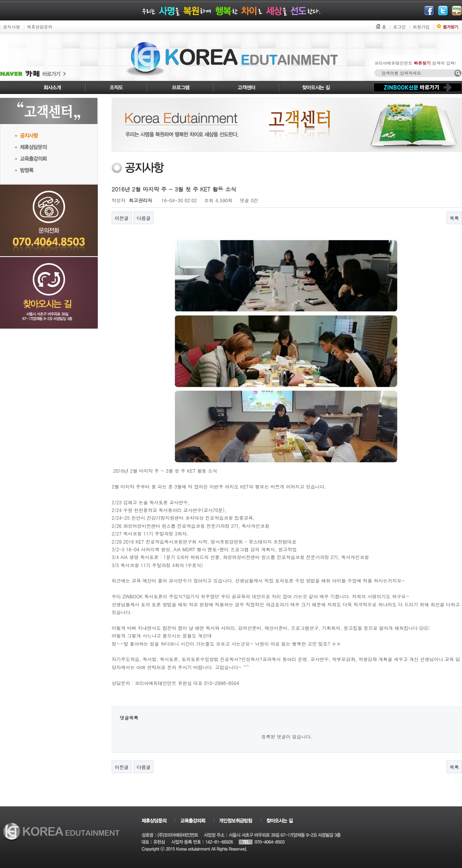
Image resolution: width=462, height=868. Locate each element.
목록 (454, 218)
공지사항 (12, 27)
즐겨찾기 (450, 27)
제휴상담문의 (40, 27)
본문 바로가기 (0, 0)
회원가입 (421, 27)
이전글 (122, 218)
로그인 (399, 27)
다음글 (144, 218)
